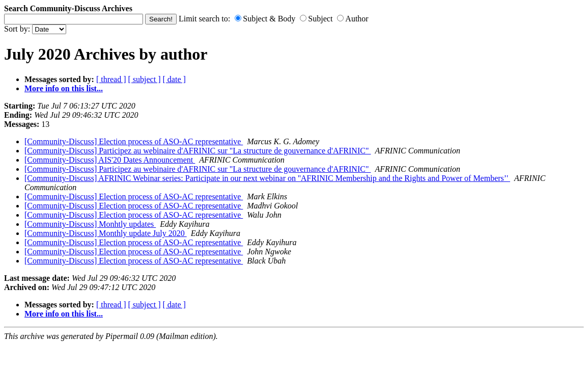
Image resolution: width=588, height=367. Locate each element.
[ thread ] (111, 79)
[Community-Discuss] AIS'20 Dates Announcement (110, 160)
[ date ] (174, 79)
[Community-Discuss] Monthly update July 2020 (106, 233)
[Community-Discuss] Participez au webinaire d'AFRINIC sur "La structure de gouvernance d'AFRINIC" (198, 151)
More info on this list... (64, 88)
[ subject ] (145, 79)
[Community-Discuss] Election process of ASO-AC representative (134, 141)
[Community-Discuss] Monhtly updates (90, 224)
